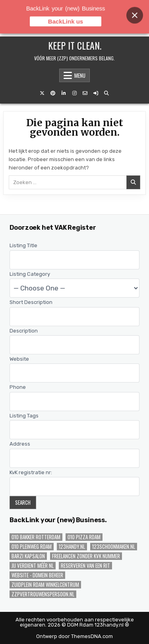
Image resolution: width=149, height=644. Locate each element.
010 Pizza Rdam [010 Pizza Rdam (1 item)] (84, 537)
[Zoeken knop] (106, 93)
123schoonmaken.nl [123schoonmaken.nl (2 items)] (114, 547)
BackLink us (66, 16)
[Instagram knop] (74, 93)
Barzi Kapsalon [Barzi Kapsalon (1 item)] (28, 556)
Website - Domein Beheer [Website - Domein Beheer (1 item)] (37, 575)
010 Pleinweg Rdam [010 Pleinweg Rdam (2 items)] (32, 547)
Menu (80, 75)
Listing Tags (24, 416)
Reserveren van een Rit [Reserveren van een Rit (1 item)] (85, 566)
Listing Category (30, 274)
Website (19, 359)
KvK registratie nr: (31, 472)
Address (20, 444)
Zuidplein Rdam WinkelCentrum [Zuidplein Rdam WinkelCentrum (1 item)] (45, 585)
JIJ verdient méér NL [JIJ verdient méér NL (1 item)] (33, 566)
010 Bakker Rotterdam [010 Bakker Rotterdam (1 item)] (36, 537)
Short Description (31, 302)
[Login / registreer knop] (96, 93)
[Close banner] (135, 10)
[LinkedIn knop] (64, 93)
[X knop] (42, 93)
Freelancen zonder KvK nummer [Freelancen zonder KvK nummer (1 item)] (86, 556)
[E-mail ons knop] (85, 93)
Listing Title (23, 245)
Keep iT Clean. (75, 45)
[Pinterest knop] (53, 93)
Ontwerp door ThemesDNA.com (74, 636)
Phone (18, 387)
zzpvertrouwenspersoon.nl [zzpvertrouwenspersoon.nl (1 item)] (43, 594)
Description (24, 331)
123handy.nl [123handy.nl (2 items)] (72, 547)
